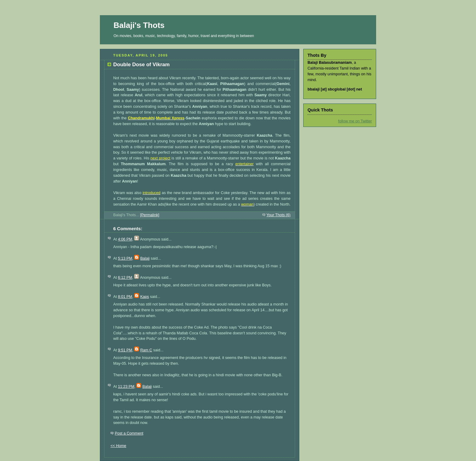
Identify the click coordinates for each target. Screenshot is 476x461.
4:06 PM (125, 239)
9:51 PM (125, 350)
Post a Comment (129, 433)
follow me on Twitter (355, 121)
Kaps (145, 297)
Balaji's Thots (139, 25)
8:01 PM (125, 297)
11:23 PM (126, 387)
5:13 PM (125, 258)
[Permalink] (150, 215)
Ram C (146, 350)
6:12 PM (125, 278)
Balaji (145, 258)
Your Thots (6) (279, 215)
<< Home (118, 446)
